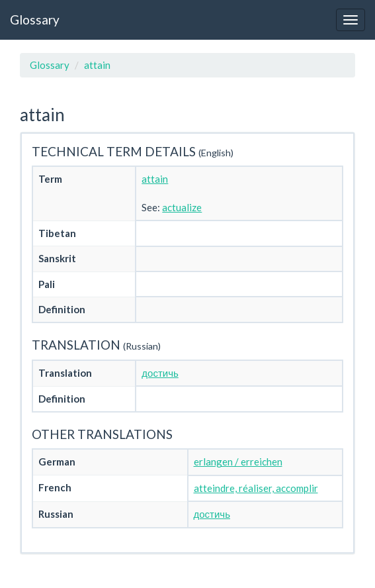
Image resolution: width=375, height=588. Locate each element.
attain (97, 65)
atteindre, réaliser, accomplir (256, 488)
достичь (160, 373)
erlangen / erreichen (238, 462)
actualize (182, 207)
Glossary (35, 20)
